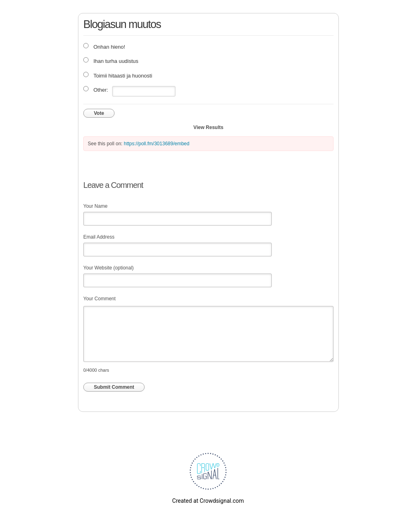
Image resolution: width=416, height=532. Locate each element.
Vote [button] (99, 113)
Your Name (95, 206)
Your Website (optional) (108, 268)
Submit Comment (114, 387)
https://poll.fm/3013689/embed (157, 144)
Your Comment (100, 299)
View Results (208, 127)
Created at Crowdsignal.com (208, 501)
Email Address (99, 237)
